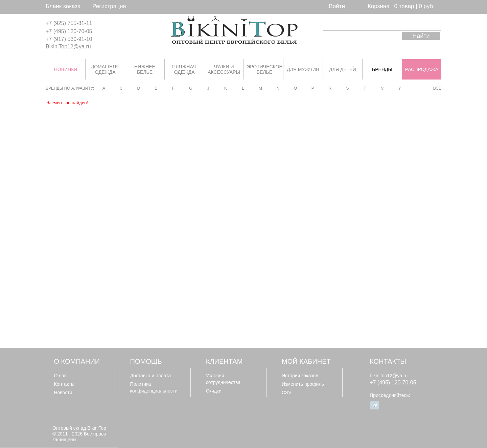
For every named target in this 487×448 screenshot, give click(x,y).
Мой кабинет (306, 361)
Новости (63, 393)
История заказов (300, 376)
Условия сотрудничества (223, 379)
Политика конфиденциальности (154, 387)
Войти (337, 6)
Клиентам (224, 361)
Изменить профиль (303, 384)
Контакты (64, 384)
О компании (77, 361)
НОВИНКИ (66, 69)
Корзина (379, 6)
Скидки (214, 391)
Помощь (146, 361)
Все (437, 88)
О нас (60, 376)
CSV (287, 393)
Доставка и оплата (150, 376)
